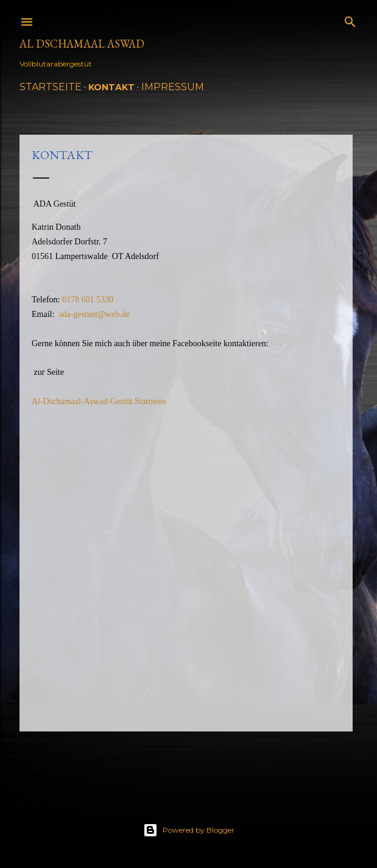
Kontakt (111, 87)
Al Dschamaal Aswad (82, 44)
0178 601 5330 (88, 300)
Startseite (51, 87)
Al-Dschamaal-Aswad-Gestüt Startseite (99, 401)
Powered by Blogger (189, 830)
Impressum (173, 87)
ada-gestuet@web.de (94, 314)
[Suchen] (350, 19)
